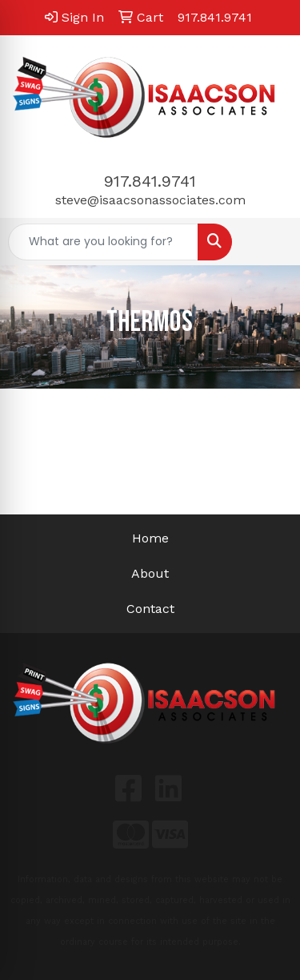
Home (150, 538)
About (150, 573)
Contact (150, 609)
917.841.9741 (150, 181)
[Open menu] (268, 242)
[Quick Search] (103, 242)
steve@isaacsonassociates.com (150, 200)
